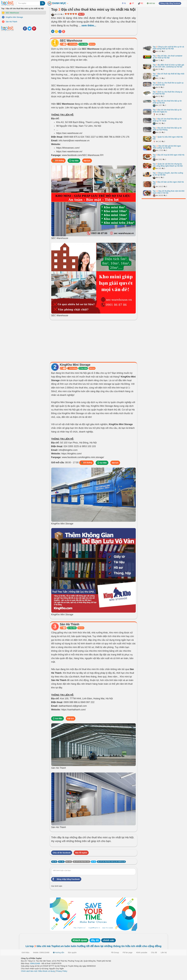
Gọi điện (83, 44)
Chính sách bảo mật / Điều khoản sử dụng (38, 971)
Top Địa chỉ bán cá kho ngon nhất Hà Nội (168, 183)
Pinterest (34, 29)
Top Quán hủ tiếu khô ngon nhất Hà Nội (168, 138)
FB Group (115, 953)
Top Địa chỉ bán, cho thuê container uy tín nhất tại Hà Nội (168, 57)
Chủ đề (154, 953)
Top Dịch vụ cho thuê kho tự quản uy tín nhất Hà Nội (168, 84)
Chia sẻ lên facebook (62, 853)
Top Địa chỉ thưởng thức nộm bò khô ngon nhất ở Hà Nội (169, 192)
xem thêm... (89, 25)
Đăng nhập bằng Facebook (65, 879)
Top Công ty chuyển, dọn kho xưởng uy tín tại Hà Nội (168, 174)
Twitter (30, 29)
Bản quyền (72, 953)
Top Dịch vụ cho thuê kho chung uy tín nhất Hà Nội (168, 93)
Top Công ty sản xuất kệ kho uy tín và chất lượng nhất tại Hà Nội (168, 48)
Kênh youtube (142, 953)
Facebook (25, 29)
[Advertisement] (93, 340)
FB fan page (128, 953)
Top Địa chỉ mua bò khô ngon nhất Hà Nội (169, 156)
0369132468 (35, 963)
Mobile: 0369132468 (41, 953)
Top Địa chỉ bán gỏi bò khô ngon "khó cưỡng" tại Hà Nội (167, 147)
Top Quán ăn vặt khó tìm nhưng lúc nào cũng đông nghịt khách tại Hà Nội (168, 165)
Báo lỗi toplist (81, 853)
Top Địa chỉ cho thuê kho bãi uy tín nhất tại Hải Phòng (167, 129)
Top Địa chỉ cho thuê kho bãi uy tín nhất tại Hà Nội (167, 102)
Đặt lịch (92, 44)
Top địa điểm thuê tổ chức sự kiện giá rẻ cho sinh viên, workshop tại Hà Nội (168, 66)
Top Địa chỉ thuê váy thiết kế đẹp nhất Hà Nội (169, 75)
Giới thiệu (26, 953)
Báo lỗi (81, 14)
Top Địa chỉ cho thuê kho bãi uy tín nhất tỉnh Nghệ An (167, 111)
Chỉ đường (72, 44)
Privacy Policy (62, 971)
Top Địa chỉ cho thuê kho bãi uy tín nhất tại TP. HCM (167, 120)
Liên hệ (164, 953)
